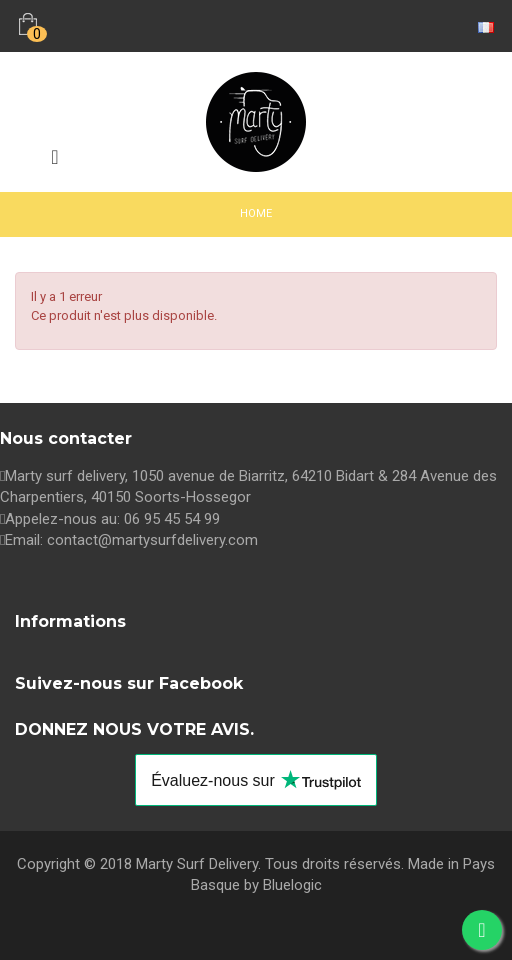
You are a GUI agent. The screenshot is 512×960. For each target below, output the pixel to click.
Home (256, 213)
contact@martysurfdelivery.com (152, 540)
